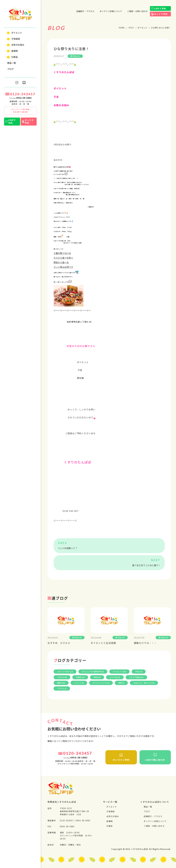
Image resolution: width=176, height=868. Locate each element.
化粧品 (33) (80, 677)
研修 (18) (97, 677)
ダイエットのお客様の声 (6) (93, 672)
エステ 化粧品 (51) (136, 677)
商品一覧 (12, 63)
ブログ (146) (62, 677)
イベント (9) (79, 683)
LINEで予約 (12, 121)
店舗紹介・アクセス (85, 11)
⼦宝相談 (16, 39)
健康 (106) (61, 683)
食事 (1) (121, 683)
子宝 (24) (139, 672)
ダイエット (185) (119, 672)
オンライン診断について (111, 11)
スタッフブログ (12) (65, 672)
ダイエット (17, 33)
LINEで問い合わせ (155, 757)
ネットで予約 (29, 121)
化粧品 (15, 57)
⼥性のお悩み (18, 45)
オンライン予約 (121, 757)
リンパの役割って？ (68, 548)
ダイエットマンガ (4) (101, 683)
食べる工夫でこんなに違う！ (146, 565)
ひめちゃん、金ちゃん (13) (144, 683)
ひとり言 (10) (115, 677)
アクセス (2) (62, 688)
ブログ (10, 69)
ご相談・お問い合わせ (137, 11)
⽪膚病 (15, 51)
